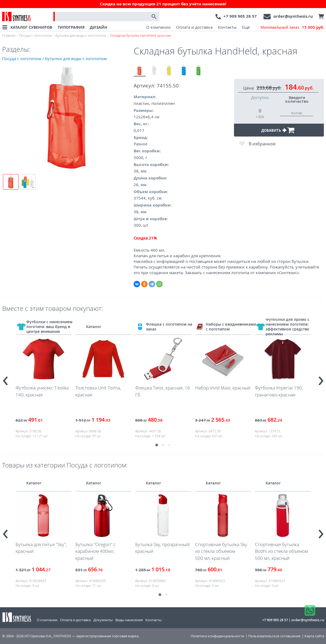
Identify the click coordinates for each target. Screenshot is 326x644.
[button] (157, 445)
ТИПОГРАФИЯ (71, 27)
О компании (158, 27)
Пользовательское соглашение (274, 636)
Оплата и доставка (194, 27)
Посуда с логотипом (35, 35)
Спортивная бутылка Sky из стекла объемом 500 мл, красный (221, 551)
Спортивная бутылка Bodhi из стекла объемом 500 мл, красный (281, 551)
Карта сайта (314, 636)
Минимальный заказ (292, 27)
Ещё (246, 27)
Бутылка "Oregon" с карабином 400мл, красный (96, 551)
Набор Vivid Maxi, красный (223, 388)
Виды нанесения (129, 620)
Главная (9, 35)
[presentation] (5, 379)
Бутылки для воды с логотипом (81, 35)
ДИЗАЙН (99, 27)
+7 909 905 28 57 (240, 16)
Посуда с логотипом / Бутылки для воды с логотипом (54, 58)
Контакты (227, 27)
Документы (103, 620)
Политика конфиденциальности (217, 636)
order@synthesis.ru (293, 16)
